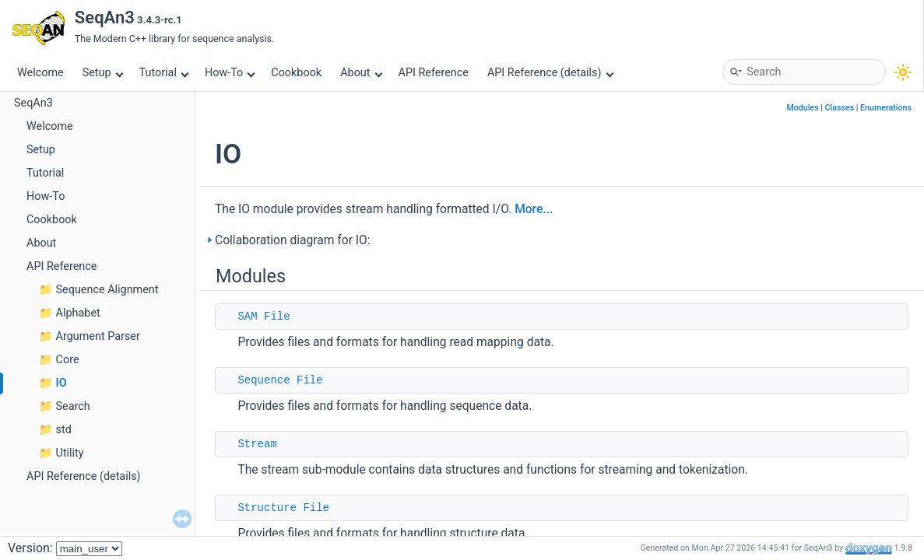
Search (73, 406)
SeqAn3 (33, 103)
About (361, 73)
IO (61, 383)
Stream (257, 444)
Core (68, 360)
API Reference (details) (550, 73)
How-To (230, 73)
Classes (840, 108)
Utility (70, 453)
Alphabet (78, 313)
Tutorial (164, 73)
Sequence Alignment (107, 290)
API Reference (434, 73)
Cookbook (296, 73)
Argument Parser (98, 336)
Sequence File (280, 380)
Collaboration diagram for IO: (293, 240)
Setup (103, 73)
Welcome (40, 73)
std (64, 430)
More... (534, 209)
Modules (803, 108)
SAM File (263, 317)
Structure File (283, 508)
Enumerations (886, 108)
